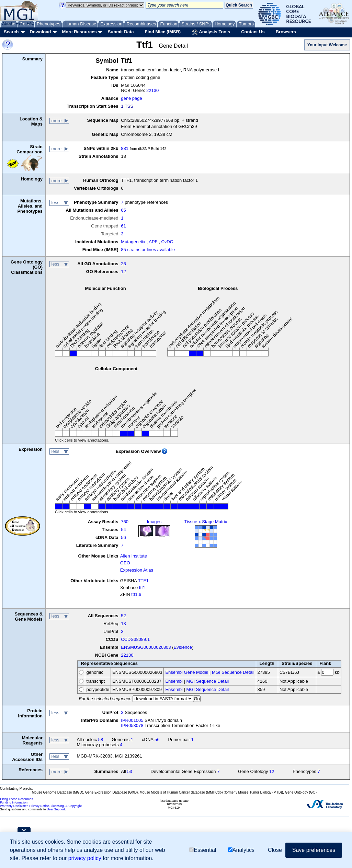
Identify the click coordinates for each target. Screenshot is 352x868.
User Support (56, 809)
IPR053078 (132, 725)
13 (123, 624)
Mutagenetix (133, 242)
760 (125, 522)
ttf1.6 (136, 594)
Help (19, 23)
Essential (203, 850)
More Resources (79, 32)
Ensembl (174, 681)
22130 (152, 90)
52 (123, 616)
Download (40, 32)
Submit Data (121, 32)
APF (153, 242)
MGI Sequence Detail (233, 672)
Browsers (286, 32)
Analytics (241, 850)
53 (129, 771)
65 (123, 210)
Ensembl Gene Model (187, 672)
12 (123, 272)
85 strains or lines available (148, 250)
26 (123, 264)
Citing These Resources (16, 799)
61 (123, 226)
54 (123, 530)
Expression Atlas (137, 570)
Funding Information (14, 802)
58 (101, 740)
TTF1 (143, 581)
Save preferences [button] (314, 850)
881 (125, 148)
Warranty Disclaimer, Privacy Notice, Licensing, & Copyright (41, 806)
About (7, 23)
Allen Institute (134, 556)
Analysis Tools (211, 32)
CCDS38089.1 (135, 639)
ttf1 (142, 588)
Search (11, 32)
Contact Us (253, 32)
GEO (125, 563)
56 (123, 537)
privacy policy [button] (85, 858)
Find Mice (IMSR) (163, 32)
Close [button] (275, 850)
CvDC (167, 242)
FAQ (31, 23)
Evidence (183, 647)
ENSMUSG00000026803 (146, 647)
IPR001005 (132, 720)
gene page (131, 98)
